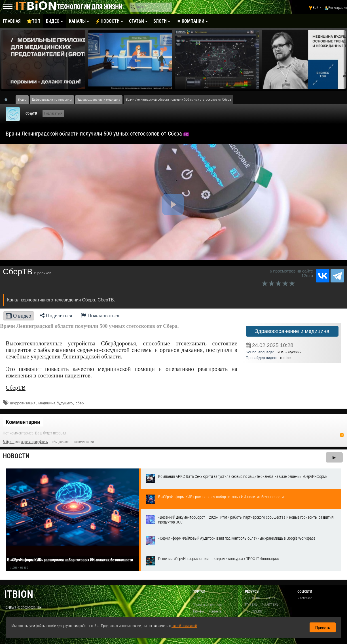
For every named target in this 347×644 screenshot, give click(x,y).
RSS (342, 435)
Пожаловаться (100, 315)
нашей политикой (184, 626)
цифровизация (23, 403)
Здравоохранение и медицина (292, 331)
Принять (323, 627)
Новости (16, 456)
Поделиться (56, 315)
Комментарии (23, 422)
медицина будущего (55, 403)
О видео (19, 316)
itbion (19, 594)
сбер (80, 403)
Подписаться (53, 113)
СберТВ (31, 113)
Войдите (9, 442)
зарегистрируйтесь (35, 442)
